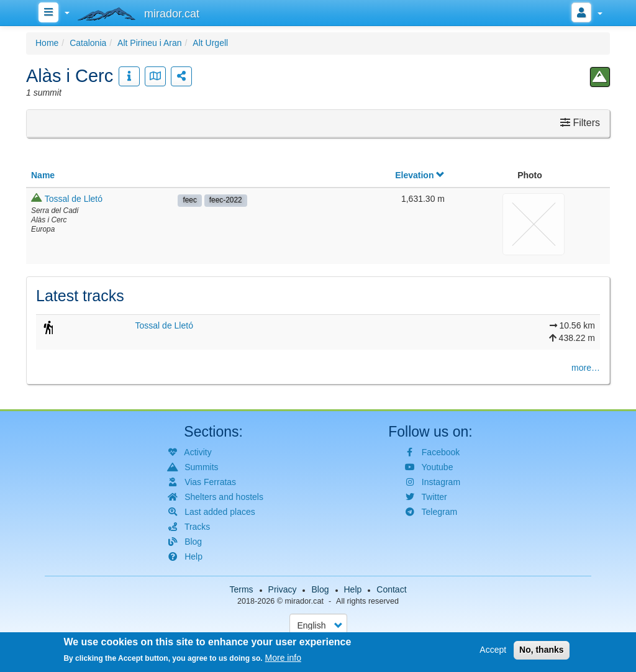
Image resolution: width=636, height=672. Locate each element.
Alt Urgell (210, 43)
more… (586, 368)
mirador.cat (304, 601)
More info (283, 659)
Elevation (420, 175)
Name (43, 175)
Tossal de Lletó (74, 199)
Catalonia (88, 43)
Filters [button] (580, 123)
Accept (493, 651)
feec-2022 (226, 200)
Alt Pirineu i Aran (150, 43)
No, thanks (542, 651)
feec (189, 200)
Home (47, 43)
